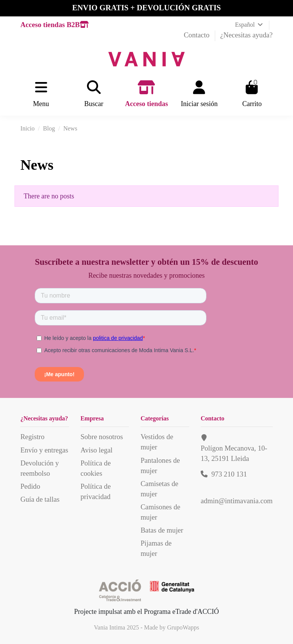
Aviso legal (97, 450)
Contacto (198, 35)
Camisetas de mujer (159, 489)
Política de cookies (96, 468)
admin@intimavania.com (237, 501)
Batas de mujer (162, 530)
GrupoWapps (183, 627)
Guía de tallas (40, 499)
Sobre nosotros (102, 437)
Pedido (30, 486)
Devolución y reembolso (39, 468)
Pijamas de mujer (156, 548)
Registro (32, 437)
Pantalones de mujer (160, 465)
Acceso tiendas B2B (54, 25)
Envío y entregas (44, 450)
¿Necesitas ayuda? (246, 35)
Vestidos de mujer (157, 442)
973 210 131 (229, 474)
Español (250, 25)
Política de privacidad (96, 491)
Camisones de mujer (160, 512)
